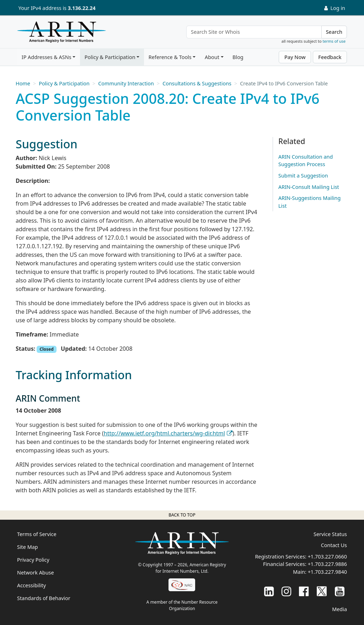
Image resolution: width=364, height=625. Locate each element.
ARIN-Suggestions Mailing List (309, 202)
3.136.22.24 (82, 8)
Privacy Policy (33, 560)
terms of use (334, 41)
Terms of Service (37, 534)
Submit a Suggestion (303, 176)
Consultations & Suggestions (197, 83)
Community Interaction (126, 83)
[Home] (60, 34)
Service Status (330, 534)
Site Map (28, 547)
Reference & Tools (170, 57)
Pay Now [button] (295, 57)
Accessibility (31, 585)
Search (334, 32)
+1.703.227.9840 (327, 572)
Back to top (182, 515)
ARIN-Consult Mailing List (309, 187)
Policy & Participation (110, 57)
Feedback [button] (330, 57)
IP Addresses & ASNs (47, 57)
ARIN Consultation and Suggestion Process (306, 161)
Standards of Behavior (44, 598)
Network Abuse (36, 573)
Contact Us (334, 545)
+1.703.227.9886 (327, 564)
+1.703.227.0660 (327, 557)
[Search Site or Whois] (254, 32)
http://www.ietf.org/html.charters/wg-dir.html (164, 433)
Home (23, 83)
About (212, 57)
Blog (238, 57)
